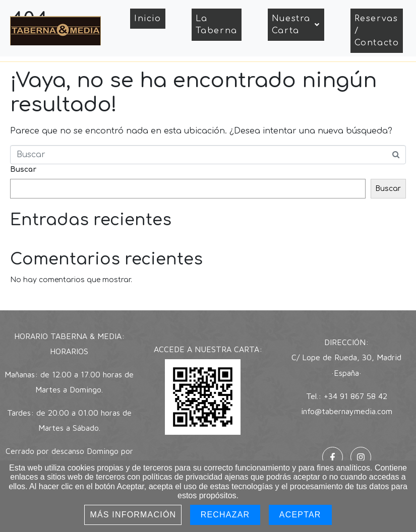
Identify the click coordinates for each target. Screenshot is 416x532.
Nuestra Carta (296, 25)
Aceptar (300, 515)
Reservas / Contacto (377, 31)
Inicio (148, 19)
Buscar (23, 170)
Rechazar (225, 515)
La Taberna (217, 25)
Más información (133, 515)
